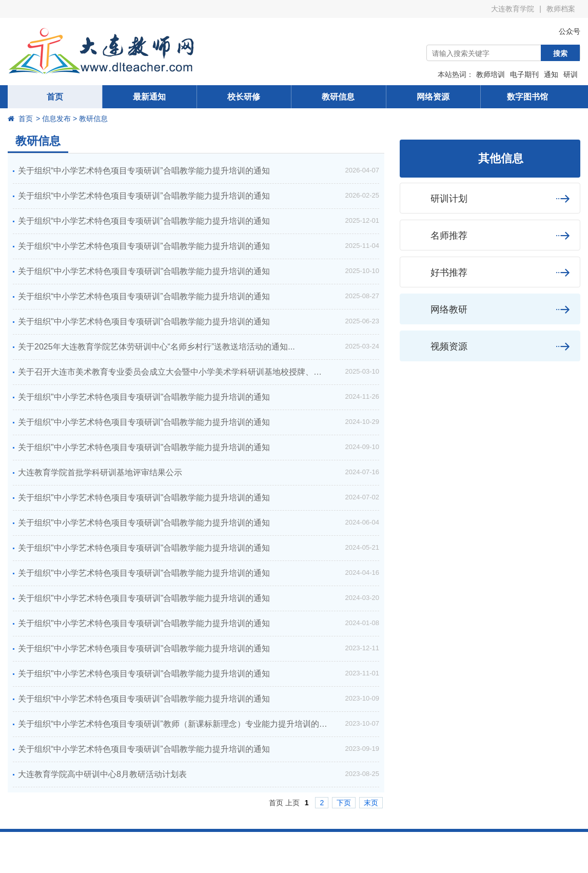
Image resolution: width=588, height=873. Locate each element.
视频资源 (490, 346)
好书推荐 (490, 272)
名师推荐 (490, 235)
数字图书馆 (527, 97)
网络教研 (490, 309)
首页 (55, 97)
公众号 (562, 31)
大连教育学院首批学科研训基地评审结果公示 (100, 472)
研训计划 (490, 198)
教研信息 (338, 97)
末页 (371, 803)
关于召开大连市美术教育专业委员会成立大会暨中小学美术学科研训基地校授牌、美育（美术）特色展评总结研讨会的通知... (199, 372)
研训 (571, 74)
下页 (344, 803)
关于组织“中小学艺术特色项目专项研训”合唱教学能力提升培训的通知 (144, 171)
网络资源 (433, 97)
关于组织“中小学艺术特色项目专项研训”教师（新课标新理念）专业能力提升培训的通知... (180, 724)
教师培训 (491, 74)
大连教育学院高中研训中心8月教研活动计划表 (102, 774)
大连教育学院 (513, 9)
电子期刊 (524, 74)
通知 (551, 74)
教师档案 (561, 9)
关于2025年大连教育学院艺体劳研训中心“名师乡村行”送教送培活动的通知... (156, 347)
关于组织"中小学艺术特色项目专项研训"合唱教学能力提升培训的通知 (144, 271)
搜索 (560, 53)
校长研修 (244, 97)
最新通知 (149, 97)
